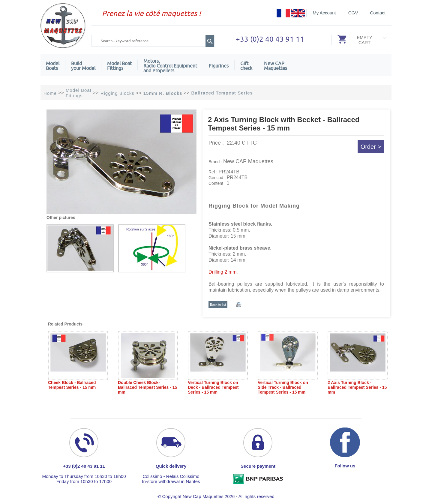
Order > (371, 147)
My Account (324, 13)
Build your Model (83, 66)
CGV (353, 13)
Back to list (218, 304)
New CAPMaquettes (276, 66)
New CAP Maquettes (248, 161)
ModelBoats (53, 66)
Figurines (219, 66)
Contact (378, 13)
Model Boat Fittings (119, 66)
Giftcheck (246, 66)
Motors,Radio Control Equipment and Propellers (170, 66)
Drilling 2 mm (222, 272)
